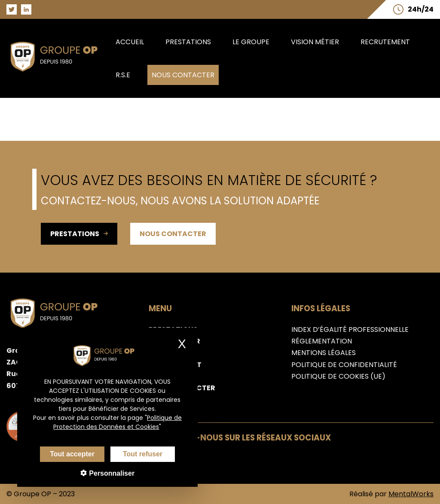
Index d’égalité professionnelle (350, 329)
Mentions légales (324, 353)
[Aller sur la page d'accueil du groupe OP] (59, 74)
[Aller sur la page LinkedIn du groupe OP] (26, 9)
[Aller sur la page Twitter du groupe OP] (12, 9)
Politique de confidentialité (344, 365)
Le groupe (251, 42)
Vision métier (315, 42)
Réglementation (322, 341)
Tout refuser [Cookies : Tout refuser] (136, 454)
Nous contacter (183, 75)
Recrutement (385, 42)
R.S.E (123, 75)
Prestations (188, 42)
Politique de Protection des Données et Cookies (111, 422)
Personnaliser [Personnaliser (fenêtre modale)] (104, 473)
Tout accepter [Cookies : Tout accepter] (65, 454)
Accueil (130, 42)
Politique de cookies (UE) (338, 376)
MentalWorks (411, 494)
